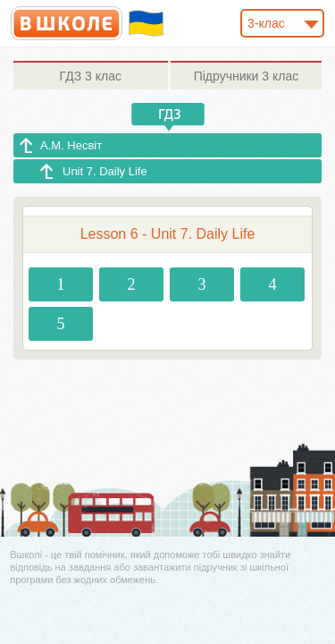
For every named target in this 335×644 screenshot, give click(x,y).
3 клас (91, 76)
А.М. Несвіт (71, 145)
